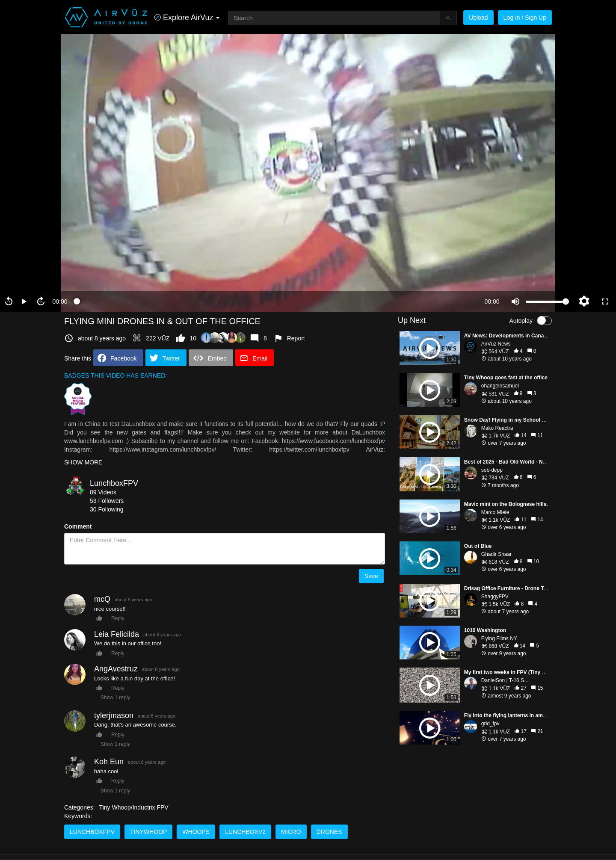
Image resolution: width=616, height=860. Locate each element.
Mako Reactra (497, 428)
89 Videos (103, 492)
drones (329, 832)
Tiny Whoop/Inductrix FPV (134, 807)
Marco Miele (495, 512)
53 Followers (107, 501)
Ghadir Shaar (496, 554)
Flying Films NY (499, 638)
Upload (478, 18)
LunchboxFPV (114, 483)
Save (371, 576)
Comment (78, 526)
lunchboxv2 (245, 832)
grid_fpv (490, 724)
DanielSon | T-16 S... (505, 680)
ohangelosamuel (500, 386)
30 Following (107, 509)
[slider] (276, 301)
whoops (196, 832)
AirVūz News (496, 344)
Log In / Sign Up (525, 18)
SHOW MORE (83, 462)
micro (291, 832)
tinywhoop (148, 832)
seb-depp (492, 470)
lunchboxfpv (92, 832)
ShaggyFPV (495, 597)
